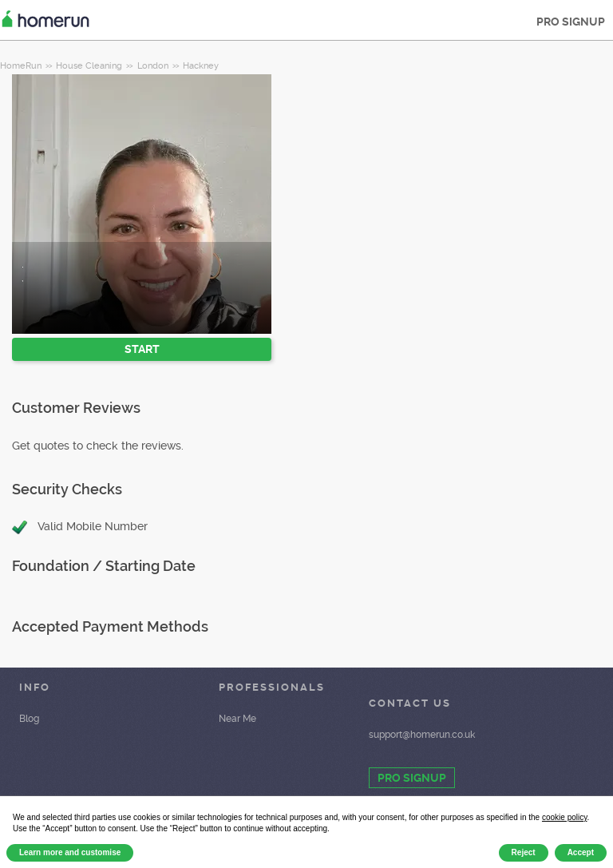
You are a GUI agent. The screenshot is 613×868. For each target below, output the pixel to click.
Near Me (237, 719)
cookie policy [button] (565, 817)
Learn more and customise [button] (70, 852)
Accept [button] (581, 852)
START (142, 349)
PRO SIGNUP (571, 22)
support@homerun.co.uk (422, 735)
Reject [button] (524, 852)
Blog (29, 719)
